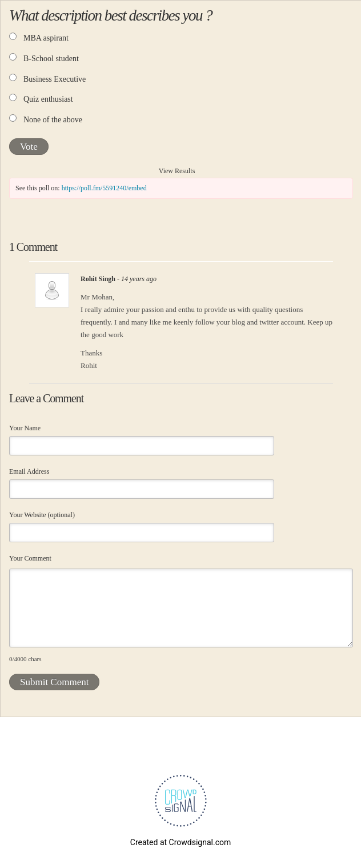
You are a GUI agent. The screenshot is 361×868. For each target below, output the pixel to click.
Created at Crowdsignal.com (181, 842)
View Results (177, 171)
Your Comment (30, 558)
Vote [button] (29, 147)
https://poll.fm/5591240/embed (104, 188)
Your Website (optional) (42, 515)
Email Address (29, 471)
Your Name (25, 428)
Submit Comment (54, 682)
